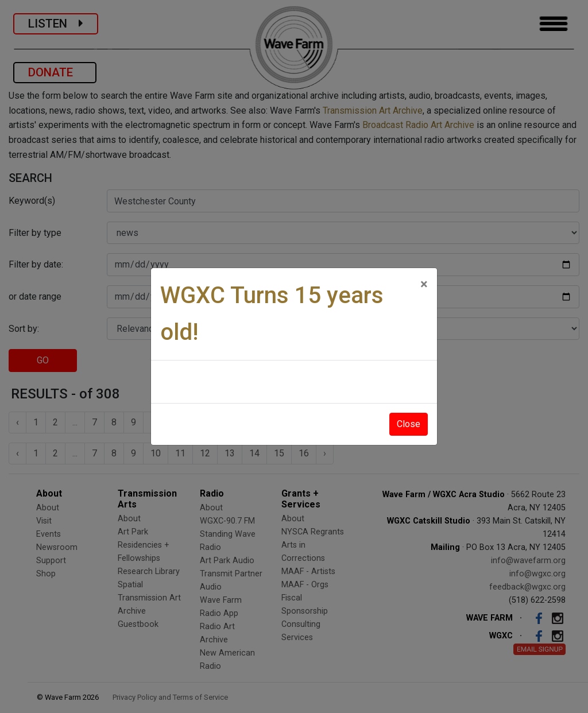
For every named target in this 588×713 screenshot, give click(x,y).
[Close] (424, 284)
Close (409, 424)
